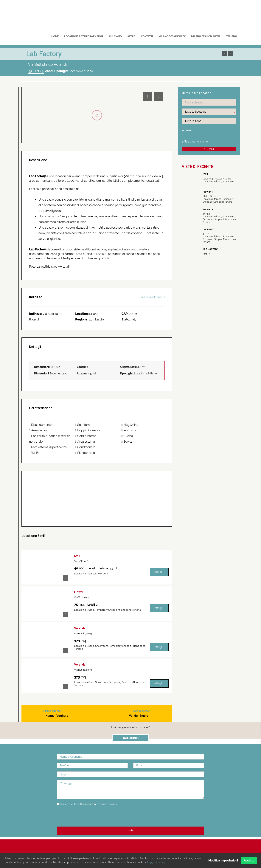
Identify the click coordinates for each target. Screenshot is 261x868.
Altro (131, 36)
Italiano (231, 36)
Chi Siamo (115, 36)
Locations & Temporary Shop (84, 36)
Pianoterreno (85, 453)
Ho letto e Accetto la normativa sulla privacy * (91, 805)
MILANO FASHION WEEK (206, 36)
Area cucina (38, 430)
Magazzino (130, 425)
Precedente (53, 711)
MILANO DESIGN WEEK (172, 36)
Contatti (147, 36)
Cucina (127, 436)
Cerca (209, 149)
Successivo (140, 711)
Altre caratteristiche (195, 142)
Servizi (127, 442)
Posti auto (129, 430)
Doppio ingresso (88, 430)
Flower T (80, 592)
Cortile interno (86, 436)
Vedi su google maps (153, 297)
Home (55, 36)
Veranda (80, 628)
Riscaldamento (40, 425)
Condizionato (85, 447)
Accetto (249, 861)
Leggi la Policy (156, 862)
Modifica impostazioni (223, 861)
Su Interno (83, 425)
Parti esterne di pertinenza (48, 447)
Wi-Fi (34, 453)
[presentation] (85, 818)
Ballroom (208, 229)
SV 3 (77, 556)
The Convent (210, 249)
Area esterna (85, 442)
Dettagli (159, 572)
